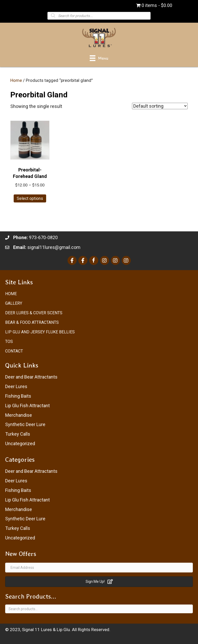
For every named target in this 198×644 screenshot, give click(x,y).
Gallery (14, 303)
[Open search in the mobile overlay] (99, 15)
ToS (9, 341)
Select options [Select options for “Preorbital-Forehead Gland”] (30, 198)
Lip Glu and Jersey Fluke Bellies (40, 332)
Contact (14, 351)
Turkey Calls (18, 434)
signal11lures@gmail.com (54, 247)
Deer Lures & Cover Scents (34, 313)
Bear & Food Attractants (32, 322)
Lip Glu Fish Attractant (27, 406)
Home (16, 80)
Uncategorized (20, 443)
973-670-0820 (43, 237)
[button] (99, 582)
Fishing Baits (18, 396)
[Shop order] (160, 106)
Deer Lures (16, 386)
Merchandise (19, 415)
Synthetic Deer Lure (25, 424)
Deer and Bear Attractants (31, 377)
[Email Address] (99, 568)
